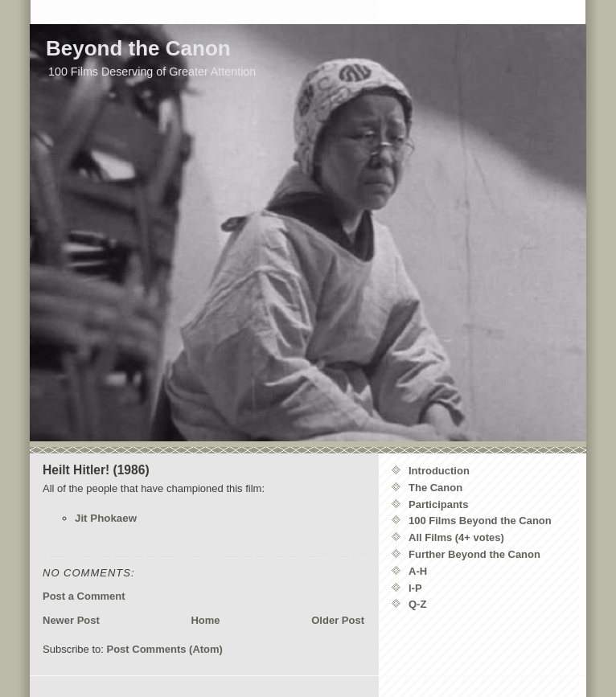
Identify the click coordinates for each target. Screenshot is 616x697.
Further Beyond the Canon (474, 554)
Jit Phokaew (106, 518)
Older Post (338, 620)
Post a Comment (84, 596)
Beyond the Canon (138, 48)
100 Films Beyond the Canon (480, 521)
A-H (418, 571)
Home (205, 620)
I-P (415, 588)
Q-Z (417, 604)
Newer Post (71, 620)
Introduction (439, 471)
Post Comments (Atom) (165, 649)
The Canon (435, 488)
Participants (438, 504)
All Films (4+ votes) (456, 537)
